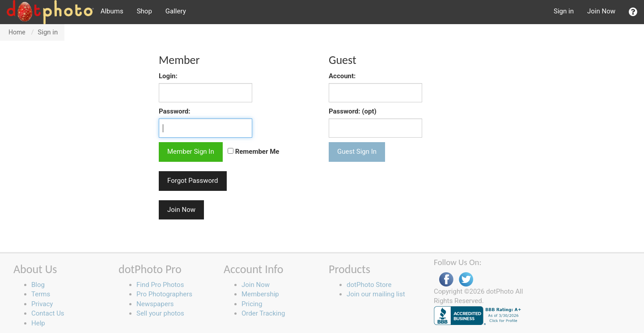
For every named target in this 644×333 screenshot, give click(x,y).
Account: (342, 76)
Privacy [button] (42, 304)
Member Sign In (191, 152)
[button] (633, 12)
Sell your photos (160, 313)
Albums (112, 11)
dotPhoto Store (369, 285)
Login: (168, 76)
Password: (175, 111)
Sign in (564, 11)
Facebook (446, 280)
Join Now (601, 11)
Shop (144, 11)
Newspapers (155, 304)
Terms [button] (41, 294)
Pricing (252, 304)
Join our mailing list (376, 294)
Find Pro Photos (160, 285)
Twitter (466, 280)
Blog (38, 285)
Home (17, 32)
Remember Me (254, 152)
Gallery (176, 11)
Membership (260, 294)
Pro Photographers (164, 294)
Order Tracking (263, 313)
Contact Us (48, 313)
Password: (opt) (353, 111)
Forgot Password (193, 181)
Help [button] (38, 323)
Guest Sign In (357, 152)
